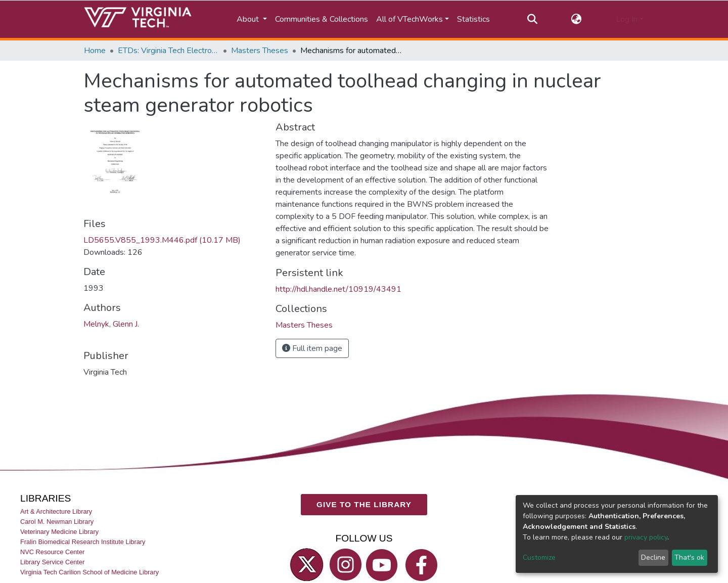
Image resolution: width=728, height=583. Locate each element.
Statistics (473, 19)
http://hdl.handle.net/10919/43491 (338, 289)
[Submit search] (532, 19)
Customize (539, 557)
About (249, 19)
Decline (653, 557)
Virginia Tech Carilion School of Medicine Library (89, 572)
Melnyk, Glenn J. (111, 324)
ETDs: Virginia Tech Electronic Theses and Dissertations (168, 51)
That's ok (689, 557)
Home (95, 51)
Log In (627, 19)
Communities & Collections (322, 19)
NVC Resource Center (52, 552)
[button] (577, 19)
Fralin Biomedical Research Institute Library (83, 542)
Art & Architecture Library (56, 511)
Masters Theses (260, 51)
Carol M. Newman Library (57, 522)
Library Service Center (52, 562)
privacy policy (646, 537)
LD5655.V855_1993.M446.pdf (162, 240)
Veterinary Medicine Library (59, 532)
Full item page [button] (312, 348)
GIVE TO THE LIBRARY (364, 504)
